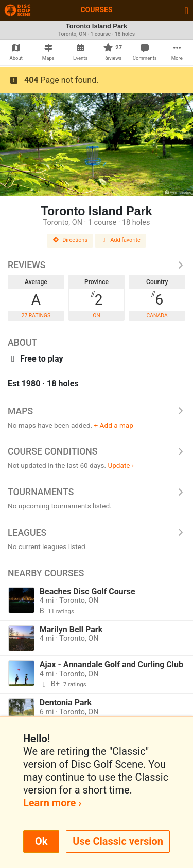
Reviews (97, 265)
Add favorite (120, 240)
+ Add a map (114, 425)
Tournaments (97, 492)
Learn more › (52, 803)
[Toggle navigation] (187, 10)
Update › (121, 465)
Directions (70, 240)
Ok (41, 841)
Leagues (97, 533)
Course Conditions (97, 451)
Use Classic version (118, 841)
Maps (97, 411)
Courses (96, 10)
